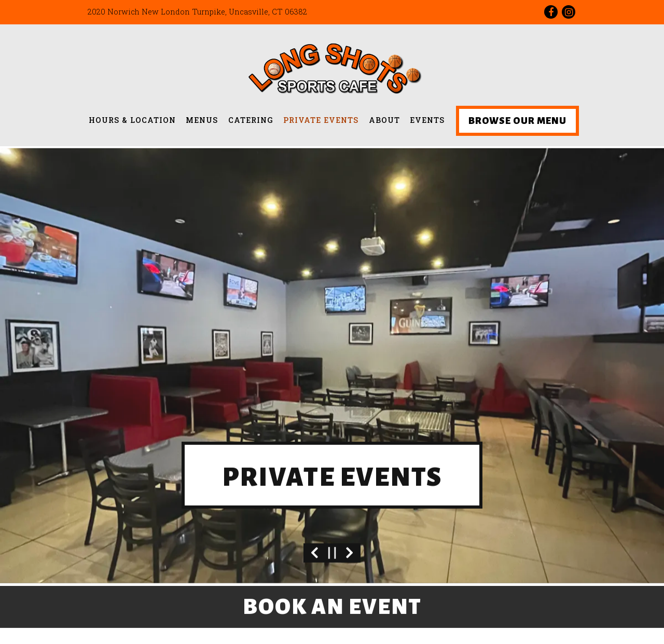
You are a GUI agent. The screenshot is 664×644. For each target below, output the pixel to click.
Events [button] (427, 120)
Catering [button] (251, 120)
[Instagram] (569, 12)
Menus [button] (202, 120)
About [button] (384, 120)
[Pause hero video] (332, 540)
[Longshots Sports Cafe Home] (332, 67)
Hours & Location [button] (132, 120)
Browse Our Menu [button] (517, 121)
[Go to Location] (197, 12)
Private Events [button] (321, 120)
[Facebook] (551, 12)
